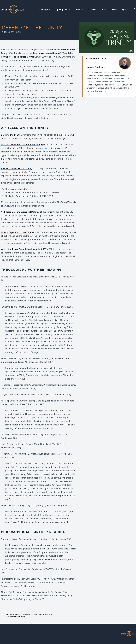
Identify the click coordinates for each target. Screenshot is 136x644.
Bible (78, 9)
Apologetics (62, 9)
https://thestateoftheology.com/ (16, 616)
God (19, 32)
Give (114, 9)
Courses (92, 9)
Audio (104, 9)
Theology (43, 9)
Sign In (125, 9)
